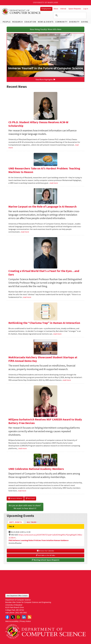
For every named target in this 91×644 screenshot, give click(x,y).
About (56, 9)
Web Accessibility (12, 621)
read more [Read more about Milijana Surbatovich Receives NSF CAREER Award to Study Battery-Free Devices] (23, 448)
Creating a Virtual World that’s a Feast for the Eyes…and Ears (44, 273)
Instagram (18, 617)
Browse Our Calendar (45, 551)
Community (61, 22)
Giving (85, 22)
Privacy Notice (25, 621)
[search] (69, 15)
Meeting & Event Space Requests (45, 560)
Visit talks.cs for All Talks (45, 555)
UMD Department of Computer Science (21, 12)
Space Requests (75, 9)
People (7, 22)
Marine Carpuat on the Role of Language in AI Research (42, 207)
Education (30, 22)
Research (18, 22)
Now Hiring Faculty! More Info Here (46, 29)
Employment (46, 9)
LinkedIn (24, 617)
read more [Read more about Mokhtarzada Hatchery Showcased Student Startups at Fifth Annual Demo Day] (67, 380)
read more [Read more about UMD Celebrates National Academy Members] (22, 491)
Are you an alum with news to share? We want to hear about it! (25, 507)
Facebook (7, 617)
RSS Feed (30, 498)
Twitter (13, 617)
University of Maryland (46, 3)
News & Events (46, 22)
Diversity (74, 22)
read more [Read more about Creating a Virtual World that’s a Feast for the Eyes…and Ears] (27, 297)
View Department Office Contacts (17, 596)
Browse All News (15, 498)
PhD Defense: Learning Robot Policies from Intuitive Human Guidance (39, 540)
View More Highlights (45, 79)
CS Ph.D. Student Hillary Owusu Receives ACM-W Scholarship (38, 124)
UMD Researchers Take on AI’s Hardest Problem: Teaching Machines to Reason (44, 170)
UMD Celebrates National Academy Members (36, 469)
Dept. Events (17, 522)
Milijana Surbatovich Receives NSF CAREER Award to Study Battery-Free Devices (45, 421)
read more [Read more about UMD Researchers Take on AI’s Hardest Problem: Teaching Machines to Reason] (54, 183)
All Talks (32, 522)
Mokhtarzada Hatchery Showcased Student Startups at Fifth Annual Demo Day (43, 359)
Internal (63, 9)
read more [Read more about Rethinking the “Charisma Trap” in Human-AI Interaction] (57, 334)
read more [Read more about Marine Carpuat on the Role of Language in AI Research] (25, 232)
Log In (86, 9)
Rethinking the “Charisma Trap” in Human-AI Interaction (44, 323)
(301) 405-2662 (21, 613)
